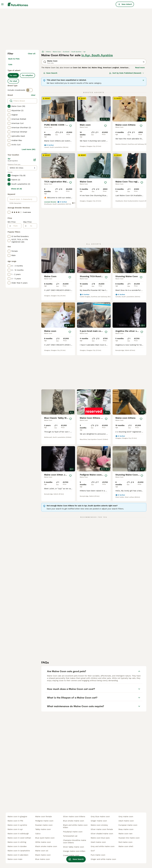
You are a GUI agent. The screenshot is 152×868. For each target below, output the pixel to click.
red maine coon (125, 842)
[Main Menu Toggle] (2, 4)
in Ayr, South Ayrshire (97, 55)
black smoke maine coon (46, 846)
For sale (13, 75)
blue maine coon (43, 859)
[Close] (143, 80)
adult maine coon (126, 821)
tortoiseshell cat (70, 836)
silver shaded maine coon (102, 834)
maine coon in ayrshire (17, 825)
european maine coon (128, 825)
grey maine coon (126, 817)
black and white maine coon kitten (75, 826)
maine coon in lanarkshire (19, 851)
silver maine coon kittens (74, 817)
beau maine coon (126, 829)
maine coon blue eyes (100, 838)
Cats (10, 64)
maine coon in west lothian (19, 838)
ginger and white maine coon (103, 859)
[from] (16, 226)
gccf (93, 851)
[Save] (71, 126)
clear (33, 95)
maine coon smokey (99, 825)
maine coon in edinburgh (18, 834)
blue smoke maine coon (74, 821)
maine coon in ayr (15, 829)
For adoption (27, 75)
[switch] (29, 90)
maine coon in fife (15, 821)
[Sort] (127, 73)
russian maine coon (44, 825)
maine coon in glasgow (17, 817)
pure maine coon (98, 855)
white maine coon (43, 842)
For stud (13, 81)
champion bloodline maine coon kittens (75, 841)
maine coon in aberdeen (18, 855)
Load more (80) (29, 149)
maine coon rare (125, 834)
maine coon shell (126, 846)
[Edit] (35, 160)
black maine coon (43, 855)
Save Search (50, 73)
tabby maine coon (43, 829)
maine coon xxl (42, 851)
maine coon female (44, 817)
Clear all (32, 54)
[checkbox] (9, 106)
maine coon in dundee (17, 846)
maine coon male (15, 859)
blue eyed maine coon (45, 838)
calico (38, 834)
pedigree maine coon (44, 821)
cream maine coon (71, 855)
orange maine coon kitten (74, 851)
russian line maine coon (129, 838)
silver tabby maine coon (74, 847)
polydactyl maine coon (73, 832)
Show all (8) (17, 189)
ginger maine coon (99, 821)
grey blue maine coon (100, 817)
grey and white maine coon (103, 846)
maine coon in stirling (17, 842)
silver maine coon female (102, 829)
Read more (140, 68)
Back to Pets (14, 59)
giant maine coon (98, 842)
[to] (32, 226)
